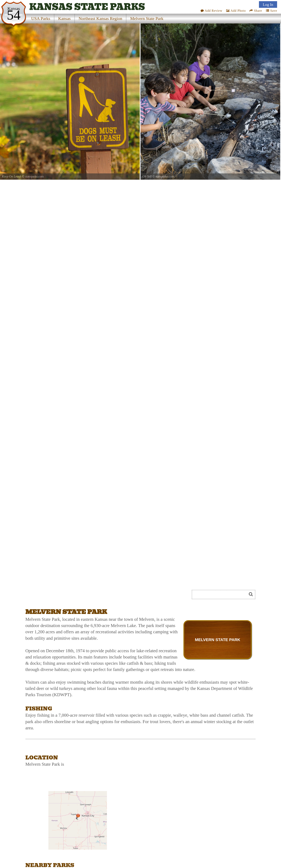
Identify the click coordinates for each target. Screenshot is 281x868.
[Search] (221, 595)
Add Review (212, 11)
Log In (268, 4)
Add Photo (236, 11)
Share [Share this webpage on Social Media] (256, 11)
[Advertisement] (69, 596)
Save (272, 11)
